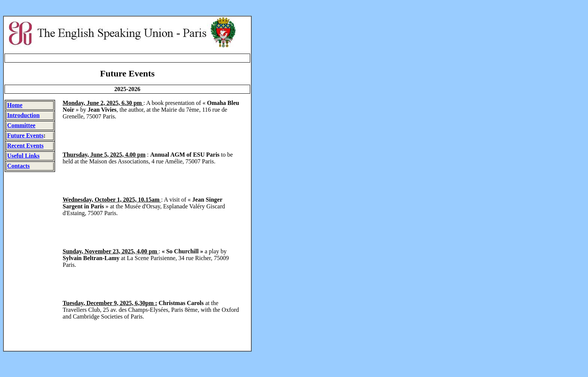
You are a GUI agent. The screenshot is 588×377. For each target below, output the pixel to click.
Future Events (25, 135)
